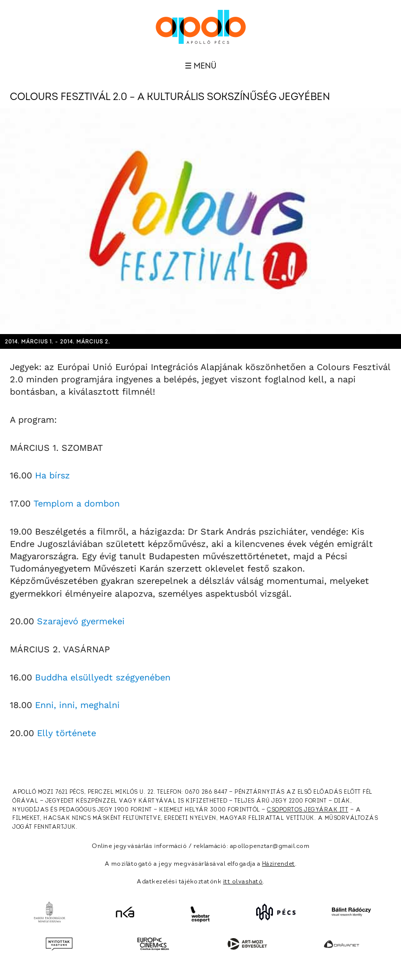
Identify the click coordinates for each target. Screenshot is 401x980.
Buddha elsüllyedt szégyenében (103, 677)
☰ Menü (200, 66)
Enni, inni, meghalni (77, 705)
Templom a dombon (77, 503)
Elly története (67, 733)
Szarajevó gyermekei (81, 621)
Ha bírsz (52, 475)
